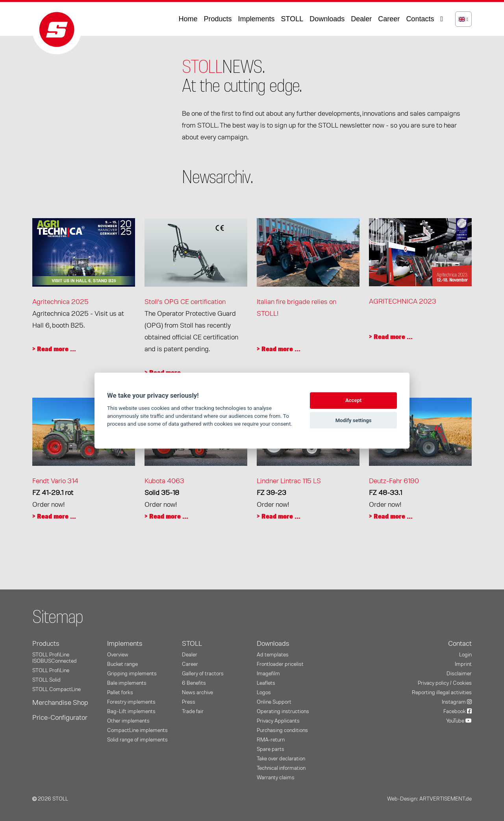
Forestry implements (131, 702)
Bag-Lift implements (131, 712)
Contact (460, 644)
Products (218, 19)
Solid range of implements (137, 740)
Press (189, 702)
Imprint (463, 664)
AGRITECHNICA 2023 (403, 302)
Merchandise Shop (60, 703)
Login (465, 655)
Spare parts (271, 749)
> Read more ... (54, 349)
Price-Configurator (60, 718)
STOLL (292, 19)
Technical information (281, 768)
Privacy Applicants (278, 721)
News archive (197, 693)
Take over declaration (281, 759)
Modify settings (354, 420)
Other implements (128, 721)
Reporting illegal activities (442, 693)
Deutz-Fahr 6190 (394, 481)
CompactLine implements (137, 730)
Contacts (420, 19)
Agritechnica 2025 (60, 302)
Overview (118, 655)
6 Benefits (194, 683)
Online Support (274, 702)
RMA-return (271, 740)
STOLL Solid (46, 680)
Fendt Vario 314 (55, 481)
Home (188, 19)
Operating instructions (283, 712)
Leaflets (266, 683)
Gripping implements (132, 674)
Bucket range (122, 664)
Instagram (457, 702)
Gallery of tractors (203, 674)
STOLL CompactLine (57, 689)
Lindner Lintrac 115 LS (289, 481)
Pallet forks (120, 693)
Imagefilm (268, 674)
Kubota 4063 (164, 481)
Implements (257, 19)
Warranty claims (276, 778)
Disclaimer (459, 674)
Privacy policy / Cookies (445, 683)
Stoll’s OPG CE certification (185, 302)
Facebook (458, 712)
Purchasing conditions (282, 730)
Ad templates (273, 655)
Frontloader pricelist (280, 664)
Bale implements (127, 683)
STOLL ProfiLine (51, 671)
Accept (353, 401)
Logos (264, 693)
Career (389, 19)
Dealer (361, 19)
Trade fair (193, 712)
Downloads (327, 19)
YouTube (459, 721)
